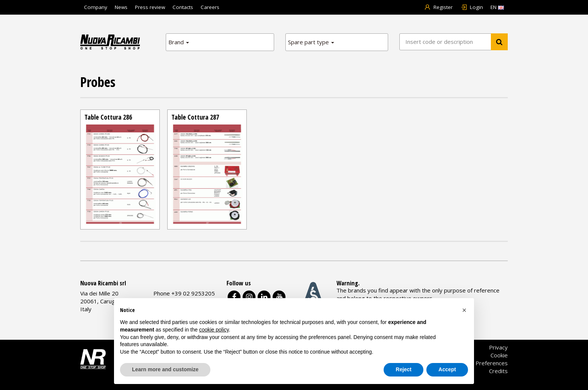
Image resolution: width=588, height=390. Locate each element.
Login (472, 7)
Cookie (499, 355)
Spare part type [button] (311, 42)
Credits (498, 371)
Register (439, 7)
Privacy (498, 347)
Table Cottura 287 (195, 117)
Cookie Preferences (482, 363)
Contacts (183, 7)
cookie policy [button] (214, 330)
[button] (464, 310)
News (121, 7)
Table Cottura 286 (108, 117)
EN (497, 7)
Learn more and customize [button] (165, 369)
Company (96, 7)
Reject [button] (403, 369)
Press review (150, 7)
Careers (210, 7)
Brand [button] (179, 42)
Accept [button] (447, 369)
